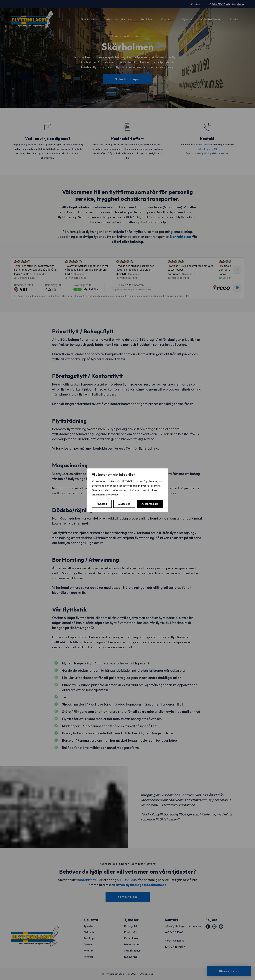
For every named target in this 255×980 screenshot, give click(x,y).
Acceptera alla (150, 504)
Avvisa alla (124, 504)
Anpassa (102, 504)
